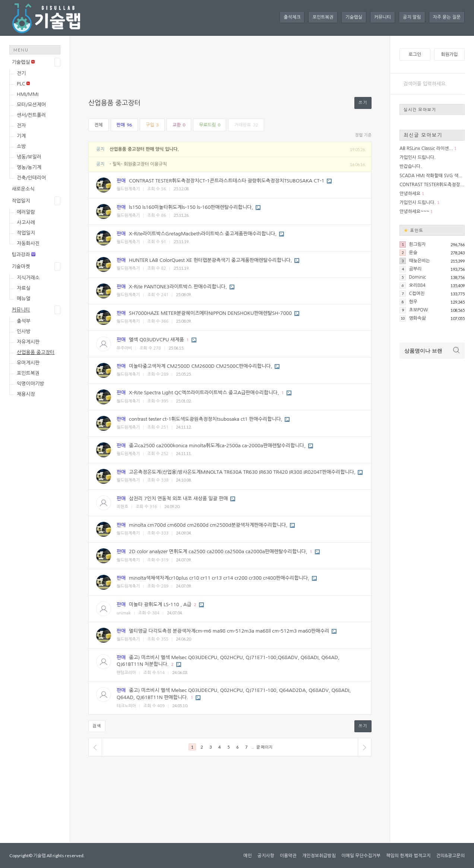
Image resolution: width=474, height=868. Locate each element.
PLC (23, 84)
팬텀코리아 (126, 673)
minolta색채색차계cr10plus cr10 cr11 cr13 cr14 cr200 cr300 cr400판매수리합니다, (219, 578)
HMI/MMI (28, 94)
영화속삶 (417, 318)
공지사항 (266, 856)
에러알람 (26, 212)
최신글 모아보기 (423, 135)
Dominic (417, 277)
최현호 (122, 507)
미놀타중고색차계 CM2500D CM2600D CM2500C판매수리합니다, (200, 366)
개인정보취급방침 (319, 856)
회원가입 (449, 54)
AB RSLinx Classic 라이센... (426, 148)
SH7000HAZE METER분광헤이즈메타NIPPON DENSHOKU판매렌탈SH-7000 (210, 313)
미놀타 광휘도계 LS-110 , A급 (160, 604)
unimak (124, 613)
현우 (413, 302)
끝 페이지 (264, 747)
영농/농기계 (29, 167)
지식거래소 (28, 278)
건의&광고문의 (451, 856)
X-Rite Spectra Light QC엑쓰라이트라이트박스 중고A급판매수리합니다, (204, 393)
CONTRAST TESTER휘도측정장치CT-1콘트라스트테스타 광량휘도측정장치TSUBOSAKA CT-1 (227, 181)
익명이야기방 (30, 384)
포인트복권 (323, 17)
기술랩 (39, 856)
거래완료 (246, 125)
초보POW (418, 310)
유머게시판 (28, 363)
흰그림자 (417, 244)
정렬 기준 (363, 135)
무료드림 (210, 125)
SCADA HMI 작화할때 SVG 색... (431, 176)
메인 (248, 856)
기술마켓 (21, 267)
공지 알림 (412, 17)
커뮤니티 (383, 17)
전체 (99, 125)
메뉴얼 (24, 299)
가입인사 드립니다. (418, 157)
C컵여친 (417, 294)
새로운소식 (23, 189)
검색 (97, 726)
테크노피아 (126, 706)
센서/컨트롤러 (31, 115)
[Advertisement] (39, 521)
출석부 (24, 321)
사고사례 (26, 223)
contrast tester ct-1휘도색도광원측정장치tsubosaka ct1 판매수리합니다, (206, 419)
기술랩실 (354, 17)
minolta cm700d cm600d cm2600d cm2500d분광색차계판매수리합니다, (208, 525)
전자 (21, 126)
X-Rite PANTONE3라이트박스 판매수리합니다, (178, 287)
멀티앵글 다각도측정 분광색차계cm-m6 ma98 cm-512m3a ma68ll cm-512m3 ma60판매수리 (229, 631)
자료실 (24, 288)
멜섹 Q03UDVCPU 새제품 (157, 340)
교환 (179, 125)
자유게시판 (28, 342)
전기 (21, 73)
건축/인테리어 (31, 178)
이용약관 (288, 856)
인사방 (24, 331)
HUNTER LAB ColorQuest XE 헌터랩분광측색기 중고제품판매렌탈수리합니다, (210, 260)
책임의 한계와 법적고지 (408, 856)
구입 (152, 125)
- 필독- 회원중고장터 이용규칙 (138, 164)
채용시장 (26, 394)
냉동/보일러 (29, 157)
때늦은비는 (419, 261)
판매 (124, 125)
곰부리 (415, 269)
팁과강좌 (24, 255)
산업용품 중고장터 (36, 352)
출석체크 (292, 17)
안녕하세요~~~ (414, 211)
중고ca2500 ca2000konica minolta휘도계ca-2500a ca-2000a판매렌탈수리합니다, (217, 446)
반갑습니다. (411, 166)
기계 (21, 136)
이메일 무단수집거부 (361, 856)
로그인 (415, 54)
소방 (21, 146)
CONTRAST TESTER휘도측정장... (432, 185)
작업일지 (21, 201)
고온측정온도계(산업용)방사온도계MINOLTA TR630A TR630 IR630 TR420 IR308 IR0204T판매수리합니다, (242, 472)
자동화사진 (28, 243)
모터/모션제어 (31, 105)
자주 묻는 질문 (447, 17)
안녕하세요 (410, 194)
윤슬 (413, 253)
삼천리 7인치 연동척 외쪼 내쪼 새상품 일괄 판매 (178, 499)
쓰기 (363, 103)
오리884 (417, 285)
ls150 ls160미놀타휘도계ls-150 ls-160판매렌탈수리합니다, (191, 207)
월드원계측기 (128, 189)
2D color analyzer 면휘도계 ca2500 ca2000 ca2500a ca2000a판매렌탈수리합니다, (218, 551)
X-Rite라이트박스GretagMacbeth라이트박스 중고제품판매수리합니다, (203, 234)
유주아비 (124, 348)
